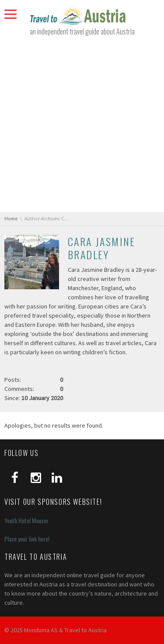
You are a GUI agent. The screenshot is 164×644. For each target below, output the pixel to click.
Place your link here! (27, 539)
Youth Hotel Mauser (26, 520)
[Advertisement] (82, 124)
